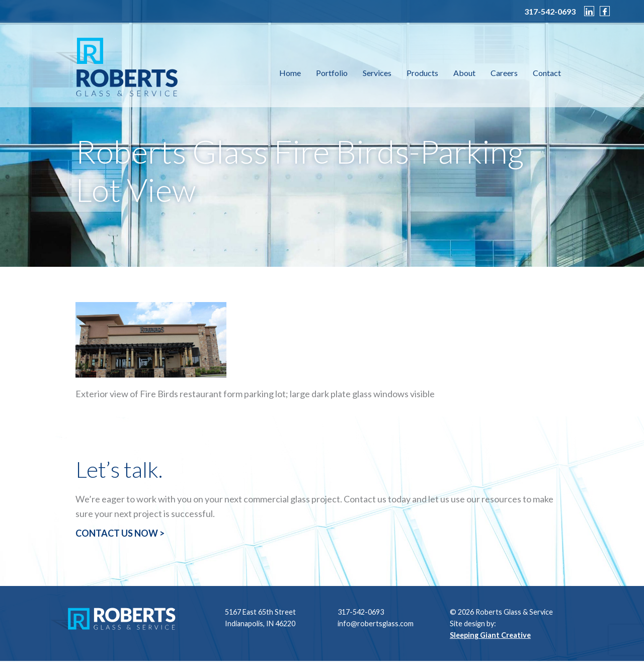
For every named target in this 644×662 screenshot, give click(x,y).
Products (422, 73)
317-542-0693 (550, 12)
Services (377, 73)
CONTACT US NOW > (120, 533)
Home (290, 73)
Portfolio (332, 73)
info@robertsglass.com (376, 623)
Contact (547, 73)
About (464, 73)
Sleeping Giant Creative (490, 635)
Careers (504, 73)
